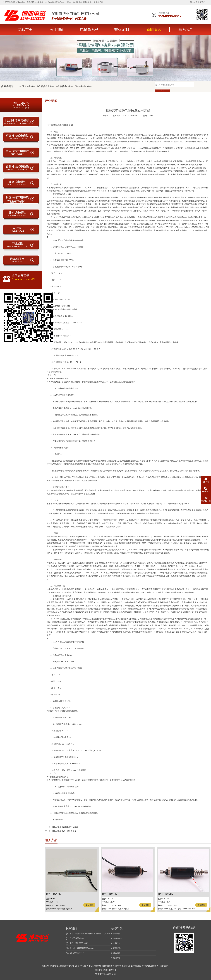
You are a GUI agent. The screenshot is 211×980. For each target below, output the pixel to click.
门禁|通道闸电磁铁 (26, 86)
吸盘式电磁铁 (17, 183)
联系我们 (204, 2)
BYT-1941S (110, 894)
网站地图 (194, 2)
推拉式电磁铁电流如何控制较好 (65, 827)
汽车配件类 (17, 260)
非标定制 (122, 30)
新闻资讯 (154, 30)
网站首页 (25, 30)
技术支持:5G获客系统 (105, 974)
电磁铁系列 (89, 30)
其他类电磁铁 (17, 214)
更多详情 (89, 905)
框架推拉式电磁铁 (45, 86)
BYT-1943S (165, 894)
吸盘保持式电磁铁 (17, 199)
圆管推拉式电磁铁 (83, 86)
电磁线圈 (17, 245)
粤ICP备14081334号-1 (105, 970)
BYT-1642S (54, 894)
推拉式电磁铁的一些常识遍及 (64, 831)
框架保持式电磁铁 (64, 86)
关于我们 (57, 30)
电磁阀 (17, 229)
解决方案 (117, 958)
